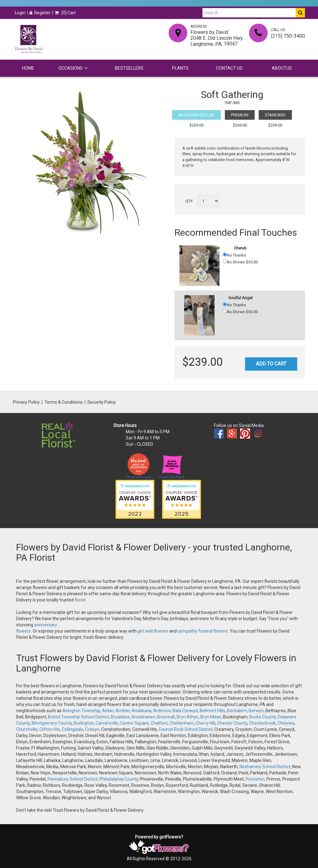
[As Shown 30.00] (225, 311)
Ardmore (162, 711)
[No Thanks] (225, 255)
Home (28, 68)
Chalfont (159, 723)
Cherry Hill (205, 723)
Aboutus (282, 68)
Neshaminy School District (265, 767)
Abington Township (81, 711)
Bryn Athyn (188, 717)
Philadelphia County (119, 779)
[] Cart (65, 13)
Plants (180, 68)
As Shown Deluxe (196, 115)
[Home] (29, 39)
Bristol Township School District (78, 717)
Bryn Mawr (211, 717)
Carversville (107, 723)
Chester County (232, 723)
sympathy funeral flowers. (204, 631)
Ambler (123, 711)
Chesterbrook (262, 723)
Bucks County (263, 717)
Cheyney (286, 723)
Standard (275, 115)
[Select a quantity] (208, 201)
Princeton (255, 779)
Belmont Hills (212, 711)
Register (40, 13)
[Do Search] (300, 13)
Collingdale (73, 729)
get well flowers (153, 631)
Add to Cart (271, 364)
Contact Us (229, 68)
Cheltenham (182, 723)
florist (80, 600)
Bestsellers (129, 68)
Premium (240, 115)
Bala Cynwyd (185, 711)
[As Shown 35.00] (225, 261)
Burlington (84, 723)
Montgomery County (52, 723)
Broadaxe (120, 717)
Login (20, 13)
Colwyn (92, 729)
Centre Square (134, 723)
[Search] (249, 13)
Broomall (166, 717)
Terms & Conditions (64, 402)
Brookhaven (143, 717)
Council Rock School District (186, 729)
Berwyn (256, 711)
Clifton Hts (50, 729)
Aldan (108, 711)
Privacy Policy (26, 402)
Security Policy (102, 402)
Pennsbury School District (73, 779)
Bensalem (237, 711)
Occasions (70, 68)
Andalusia (141, 711)
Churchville (27, 729)
